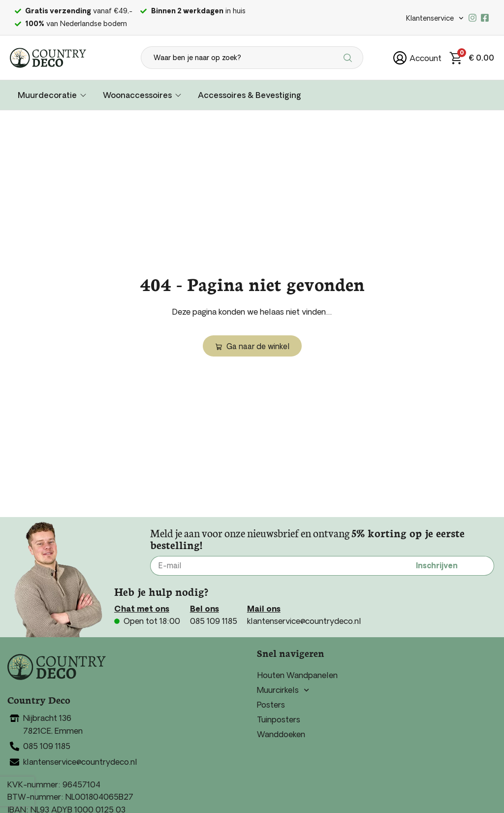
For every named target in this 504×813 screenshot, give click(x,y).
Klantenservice (435, 18)
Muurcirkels (283, 690)
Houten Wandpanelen (297, 675)
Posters (271, 705)
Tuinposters (279, 719)
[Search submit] (349, 58)
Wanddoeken (281, 734)
